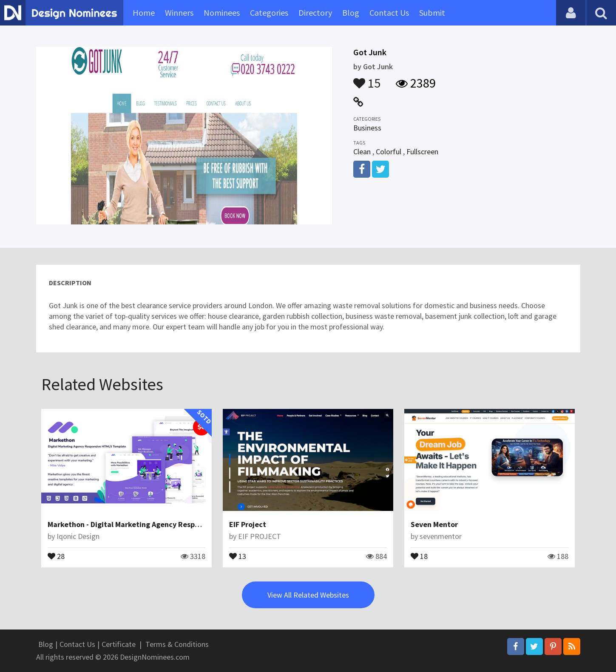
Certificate (119, 644)
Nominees (222, 13)
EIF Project (248, 524)
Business (367, 128)
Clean (362, 152)
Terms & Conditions (177, 644)
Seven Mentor (434, 524)
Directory (315, 13)
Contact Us (389, 13)
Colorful (389, 152)
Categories (269, 13)
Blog (351, 13)
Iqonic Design (78, 536)
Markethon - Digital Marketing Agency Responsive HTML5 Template (162, 524)
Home (144, 13)
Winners (179, 13)
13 (238, 556)
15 (367, 79)
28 (56, 556)
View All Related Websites (308, 595)
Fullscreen (422, 152)
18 (419, 556)
